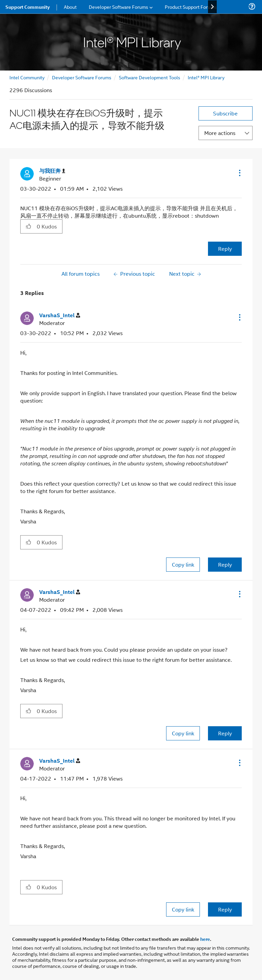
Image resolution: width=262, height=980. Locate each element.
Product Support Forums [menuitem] (191, 7)
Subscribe (225, 113)
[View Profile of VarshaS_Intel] (60, 315)
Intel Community (27, 77)
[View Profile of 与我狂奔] (52, 171)
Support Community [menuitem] (28, 7)
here (205, 939)
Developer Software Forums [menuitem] (119, 7)
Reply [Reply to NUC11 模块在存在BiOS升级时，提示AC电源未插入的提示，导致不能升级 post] (225, 249)
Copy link (183, 564)
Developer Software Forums (82, 77)
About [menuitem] (70, 7)
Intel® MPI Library (206, 77)
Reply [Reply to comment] (225, 564)
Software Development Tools (150, 77)
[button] (239, 173)
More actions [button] (220, 133)
